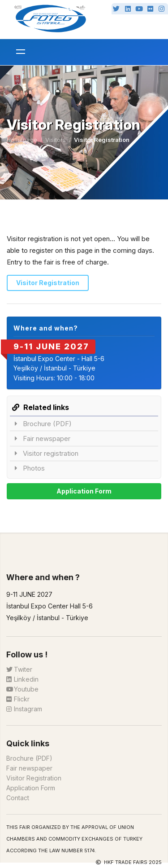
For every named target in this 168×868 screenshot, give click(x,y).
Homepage (22, 140)
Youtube (22, 689)
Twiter (19, 670)
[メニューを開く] (21, 52)
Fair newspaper (42, 438)
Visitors (56, 140)
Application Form (84, 491)
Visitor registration (46, 453)
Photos (29, 468)
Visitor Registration (48, 283)
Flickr (18, 699)
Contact (18, 798)
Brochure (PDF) (43, 424)
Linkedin (22, 679)
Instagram (24, 709)
